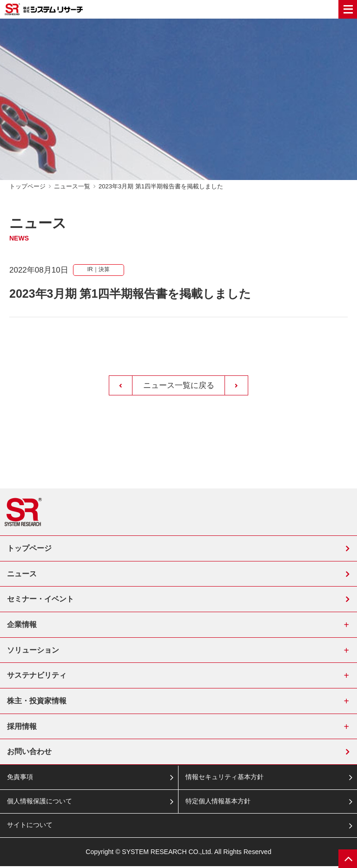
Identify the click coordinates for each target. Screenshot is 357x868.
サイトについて (30, 827)
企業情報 (22, 625)
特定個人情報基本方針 (218, 803)
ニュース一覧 (72, 186)
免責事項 (20, 779)
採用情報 (22, 727)
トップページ (27, 186)
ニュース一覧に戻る (179, 385)
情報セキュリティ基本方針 (225, 779)
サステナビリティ (37, 676)
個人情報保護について (40, 803)
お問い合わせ (29, 753)
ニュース (22, 574)
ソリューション (33, 651)
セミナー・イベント (40, 599)
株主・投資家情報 (37, 702)
